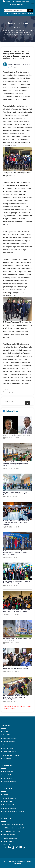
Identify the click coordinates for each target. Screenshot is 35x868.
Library (14, 4)
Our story (5, 732)
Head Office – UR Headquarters (13, 825)
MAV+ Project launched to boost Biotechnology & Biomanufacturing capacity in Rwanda (15, 553)
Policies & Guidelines (9, 752)
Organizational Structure (10, 755)
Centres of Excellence (22, 1)
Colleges (8, 1)
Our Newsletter (6, 845)
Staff (12, 13)
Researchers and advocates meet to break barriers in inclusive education (16, 668)
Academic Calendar (9, 808)
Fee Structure (7, 801)
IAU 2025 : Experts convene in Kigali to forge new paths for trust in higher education (16, 522)
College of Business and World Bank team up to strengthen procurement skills (16, 464)
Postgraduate (7, 775)
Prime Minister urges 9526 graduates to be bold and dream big (17, 582)
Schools (5, 795)
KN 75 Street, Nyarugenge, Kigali (13, 828)
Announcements (27, 13)
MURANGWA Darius (14, 64)
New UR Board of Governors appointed (17, 435)
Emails (21, 4)
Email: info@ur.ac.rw (9, 835)
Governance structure (9, 738)
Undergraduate (7, 772)
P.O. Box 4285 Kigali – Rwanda (12, 831)
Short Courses (7, 778)
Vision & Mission (7, 735)
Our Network (6, 758)
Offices (5, 745)
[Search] (15, 10)
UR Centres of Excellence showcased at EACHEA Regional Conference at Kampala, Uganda (17, 697)
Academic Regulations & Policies (13, 812)
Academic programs (9, 798)
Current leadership (8, 742)
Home (16, 27)
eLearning (18, 13)
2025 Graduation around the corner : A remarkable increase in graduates (17, 611)
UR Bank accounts (8, 805)
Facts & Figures (7, 748)
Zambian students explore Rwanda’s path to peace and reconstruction (16, 493)
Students (7, 13)
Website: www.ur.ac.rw (9, 838)
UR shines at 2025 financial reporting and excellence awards (17, 639)
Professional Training (9, 782)
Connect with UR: (8, 841)
